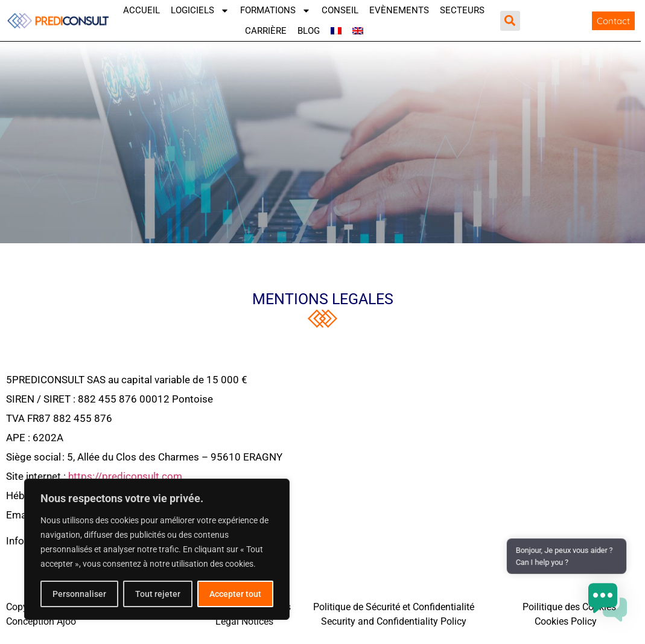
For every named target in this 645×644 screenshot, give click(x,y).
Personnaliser (79, 594)
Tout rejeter (158, 594)
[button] (510, 21)
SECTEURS (462, 10)
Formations (275, 10)
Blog (309, 31)
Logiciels (200, 10)
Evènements (399, 10)
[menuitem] (336, 31)
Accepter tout (235, 594)
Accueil (141, 10)
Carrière (266, 31)
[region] (157, 549)
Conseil (340, 10)
